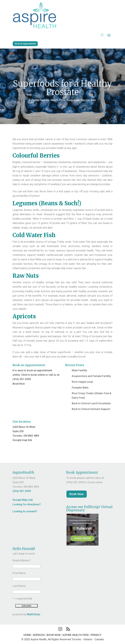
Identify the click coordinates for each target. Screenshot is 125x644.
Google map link (22, 440)
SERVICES (39, 635)
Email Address (22, 560)
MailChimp (33, 614)
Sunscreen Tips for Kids (81, 100)
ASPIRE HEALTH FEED (76, 635)
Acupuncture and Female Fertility (91, 376)
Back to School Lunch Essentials (91, 403)
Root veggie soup (82, 382)
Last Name (19, 586)
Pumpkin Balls (80, 388)
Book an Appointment (25, 44)
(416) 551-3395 (22, 491)
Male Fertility (79, 370)
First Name (19, 573)
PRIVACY (96, 635)
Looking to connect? (25, 511)
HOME (27, 635)
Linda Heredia (41, 100)
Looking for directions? (27, 504)
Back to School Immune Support (91, 409)
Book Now (19, 384)
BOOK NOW (54, 635)
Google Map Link (23, 500)
